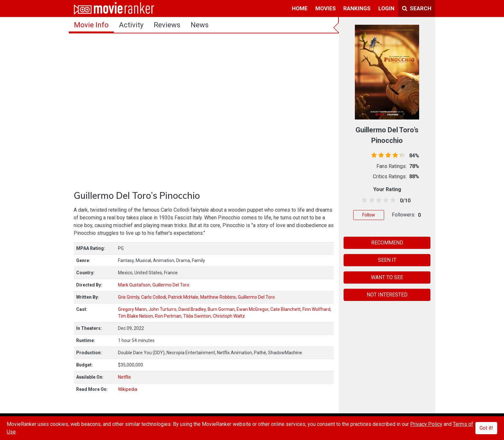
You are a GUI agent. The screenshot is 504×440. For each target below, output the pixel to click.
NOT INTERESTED (387, 295)
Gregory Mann (132, 309)
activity (131, 25)
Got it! (486, 428)
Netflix (124, 377)
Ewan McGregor (252, 309)
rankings (357, 8)
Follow (369, 215)
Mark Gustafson (134, 285)
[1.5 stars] (370, 200)
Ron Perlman (168, 316)
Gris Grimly (129, 297)
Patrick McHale (183, 297)
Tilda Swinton (197, 316)
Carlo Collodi (154, 297)
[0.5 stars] (363, 200)
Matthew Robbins (218, 297)
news (200, 25)
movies (326, 8)
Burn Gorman (221, 309)
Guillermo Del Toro (171, 285)
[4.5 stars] (392, 200)
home (300, 8)
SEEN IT (387, 260)
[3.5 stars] (385, 200)
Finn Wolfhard (316, 309)
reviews (167, 25)
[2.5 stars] (378, 200)
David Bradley (192, 309)
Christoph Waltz (229, 316)
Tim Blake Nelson (135, 316)
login (386, 8)
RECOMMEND (387, 243)
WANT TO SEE (387, 277)
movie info (91, 25)
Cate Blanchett (285, 309)
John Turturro (162, 309)
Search (417, 8)
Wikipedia (128, 389)
